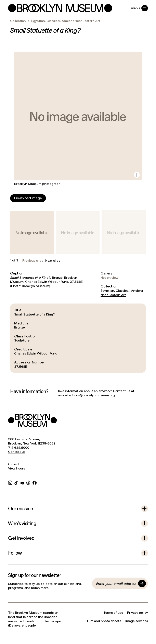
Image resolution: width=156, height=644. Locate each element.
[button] (32, 233)
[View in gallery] (137, 175)
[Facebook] (35, 482)
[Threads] (28, 482)
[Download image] (28, 198)
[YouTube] (22, 482)
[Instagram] (10, 482)
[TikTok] (16, 482)
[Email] (116, 583)
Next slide (53, 261)
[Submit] (142, 583)
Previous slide (33, 261)
